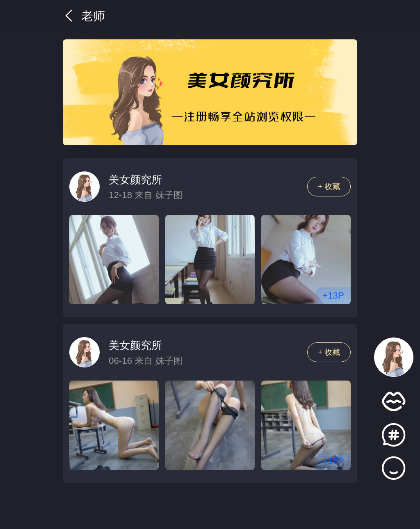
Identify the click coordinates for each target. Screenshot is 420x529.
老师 (84, 16)
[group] (210, 92)
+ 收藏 (329, 186)
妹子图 (169, 195)
